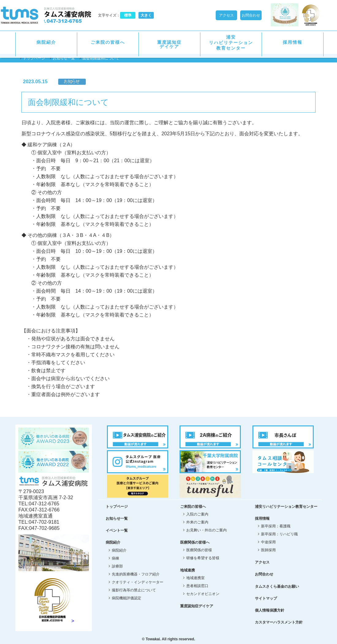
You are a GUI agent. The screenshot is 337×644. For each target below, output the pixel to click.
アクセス (226, 15)
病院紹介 (46, 42)
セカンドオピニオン (203, 594)
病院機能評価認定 (127, 598)
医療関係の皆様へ (195, 542)
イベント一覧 (117, 530)
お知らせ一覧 (64, 58)
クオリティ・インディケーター (138, 582)
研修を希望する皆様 (203, 558)
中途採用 (268, 542)
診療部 (117, 566)
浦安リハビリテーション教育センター (231, 43)
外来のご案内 (197, 522)
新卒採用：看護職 (276, 526)
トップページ (34, 58)
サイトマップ (266, 598)
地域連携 (187, 570)
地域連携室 (195, 578)
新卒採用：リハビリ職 (279, 534)
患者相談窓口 (197, 586)
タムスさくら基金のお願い (277, 586)
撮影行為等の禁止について (134, 590)
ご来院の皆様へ (108, 42)
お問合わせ (251, 15)
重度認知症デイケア (169, 44)
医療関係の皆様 (199, 550)
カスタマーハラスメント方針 (279, 622)
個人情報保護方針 (270, 610)
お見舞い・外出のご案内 (206, 530)
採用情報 (293, 42)
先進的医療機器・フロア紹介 (136, 574)
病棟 (115, 558)
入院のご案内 (197, 514)
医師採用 (268, 550)
